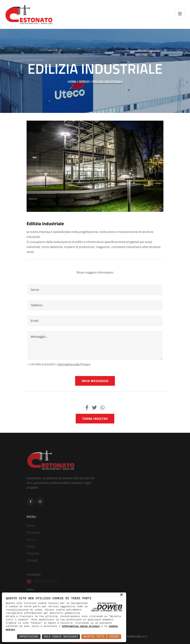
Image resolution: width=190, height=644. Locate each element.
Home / (73, 82)
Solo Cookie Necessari (61, 637)
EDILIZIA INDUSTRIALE (107, 82)
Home (31, 530)
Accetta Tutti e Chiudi (101, 637)
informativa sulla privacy (81, 626)
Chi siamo (33, 537)
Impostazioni (29, 637)
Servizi (31, 544)
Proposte (33, 558)
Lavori (31, 551)
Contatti (32, 565)
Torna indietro (95, 419)
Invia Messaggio (95, 381)
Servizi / (85, 82)
